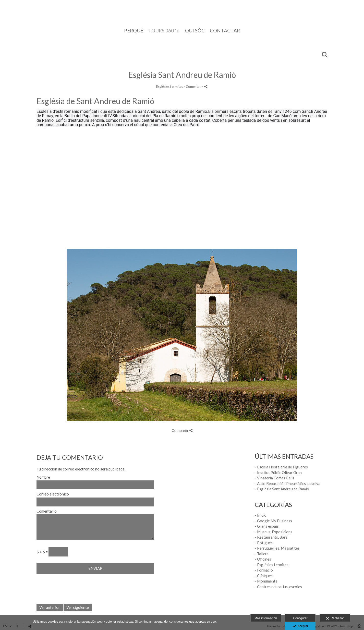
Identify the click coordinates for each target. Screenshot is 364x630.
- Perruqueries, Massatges (277, 548)
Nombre (43, 477)
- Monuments (266, 581)
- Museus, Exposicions (274, 532)
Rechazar (335, 619)
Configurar (300, 618)
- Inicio (261, 515)
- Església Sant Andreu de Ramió (282, 489)
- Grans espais (267, 526)
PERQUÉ (134, 31)
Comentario (47, 511)
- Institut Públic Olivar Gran (278, 472)
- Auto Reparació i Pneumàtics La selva (288, 483)
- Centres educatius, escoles (278, 587)
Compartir (182, 431)
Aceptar (300, 626)
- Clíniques (264, 576)
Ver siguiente (78, 607)
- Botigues (264, 543)
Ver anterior (50, 607)
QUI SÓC (195, 31)
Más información (266, 618)
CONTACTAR (225, 31)
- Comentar (193, 87)
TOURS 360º (162, 31)
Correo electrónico (53, 494)
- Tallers (262, 554)
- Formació (264, 570)
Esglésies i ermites (170, 87)
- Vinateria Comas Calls (275, 478)
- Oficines (263, 559)
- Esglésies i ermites (272, 565)
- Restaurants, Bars (271, 537)
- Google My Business (273, 521)
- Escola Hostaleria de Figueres (281, 467)
